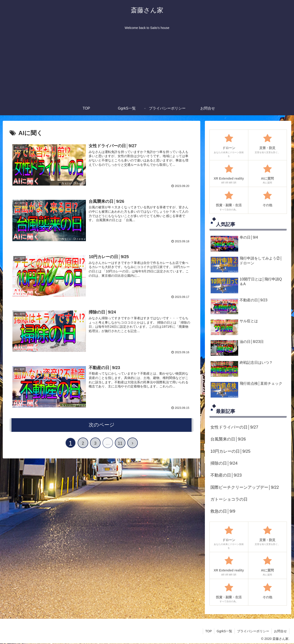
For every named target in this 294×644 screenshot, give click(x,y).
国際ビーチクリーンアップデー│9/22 (245, 487)
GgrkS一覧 (224, 631)
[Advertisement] (147, 67)
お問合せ (280, 631)
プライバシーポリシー (253, 631)
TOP (209, 631)
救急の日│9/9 (223, 511)
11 (120, 443)
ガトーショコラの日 (229, 499)
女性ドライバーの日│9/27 (234, 427)
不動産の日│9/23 (226, 475)
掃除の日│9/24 (224, 463)
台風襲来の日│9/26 (228, 439)
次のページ (102, 425)
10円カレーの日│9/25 (230, 451)
